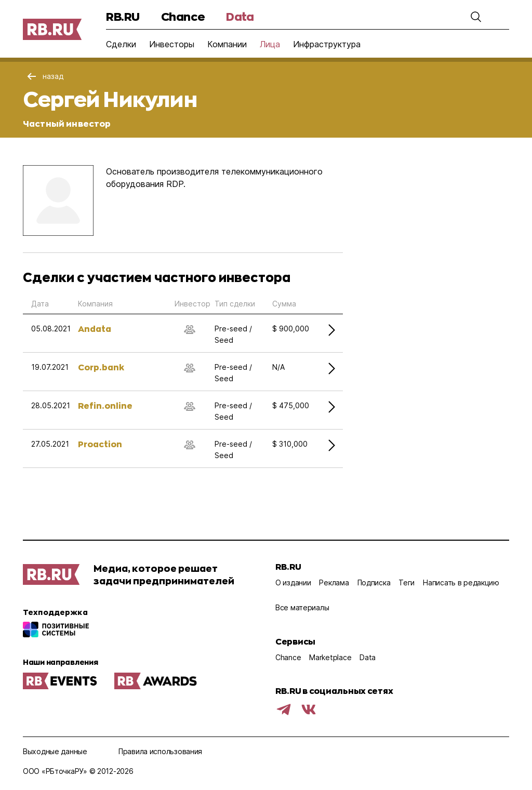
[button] (476, 17)
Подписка (374, 583)
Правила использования (160, 751)
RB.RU (123, 16)
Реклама (334, 583)
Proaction (100, 444)
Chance (183, 16)
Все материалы (302, 607)
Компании (227, 44)
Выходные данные (55, 751)
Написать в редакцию (461, 583)
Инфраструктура (327, 44)
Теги (407, 583)
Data (240, 16)
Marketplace (330, 657)
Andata (95, 329)
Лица (270, 44)
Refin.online (105, 405)
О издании (293, 583)
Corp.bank (101, 367)
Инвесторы (172, 44)
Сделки (121, 44)
